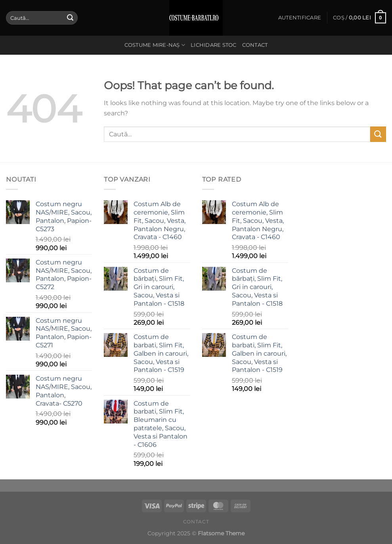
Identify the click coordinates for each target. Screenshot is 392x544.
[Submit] (70, 18)
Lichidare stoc (214, 45)
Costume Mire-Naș (155, 45)
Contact (255, 45)
